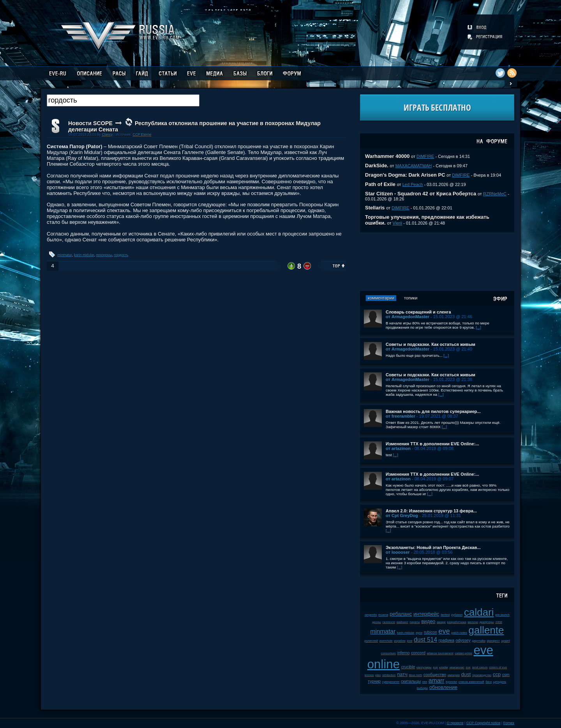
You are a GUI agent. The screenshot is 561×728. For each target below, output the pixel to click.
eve (444, 631)
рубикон (457, 615)
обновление (443, 687)
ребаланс (401, 614)
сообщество (435, 675)
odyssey (463, 640)
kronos (369, 675)
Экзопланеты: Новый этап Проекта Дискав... (433, 547)
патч (402, 674)
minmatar (65, 255)
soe (468, 667)
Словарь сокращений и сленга (418, 312)
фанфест (493, 641)
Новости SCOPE (90, 123)
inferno (404, 653)
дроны (377, 622)
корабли (400, 641)
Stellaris (375, 208)
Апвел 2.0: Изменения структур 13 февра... (431, 511)
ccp (497, 674)
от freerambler (400, 416)
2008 (499, 622)
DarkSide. (377, 166)
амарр (441, 622)
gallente (486, 630)
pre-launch (502, 615)
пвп (425, 682)
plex (378, 675)
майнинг (402, 622)
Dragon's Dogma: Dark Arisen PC (405, 175)
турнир (374, 681)
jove (409, 641)
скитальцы (411, 681)
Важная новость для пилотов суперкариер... (433, 411)
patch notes (459, 633)
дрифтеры (487, 622)
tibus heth (416, 675)
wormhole (386, 641)
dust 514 (425, 640)
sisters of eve (498, 667)
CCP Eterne (142, 135)
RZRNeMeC (495, 194)
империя (454, 675)
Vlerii (398, 223)
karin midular (84, 255)
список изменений (471, 682)
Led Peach (413, 184)
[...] (478, 327)
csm (506, 675)
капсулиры (424, 667)
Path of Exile (380, 184)
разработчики (457, 622)
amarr (437, 681)
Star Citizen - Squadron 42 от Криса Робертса (421, 194)
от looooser (398, 552)
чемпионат (457, 667)
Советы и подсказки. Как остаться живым (430, 344)
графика (446, 640)
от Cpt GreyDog (402, 515)
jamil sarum (480, 667)
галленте (389, 622)
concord (418, 653)
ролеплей (371, 641)
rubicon (430, 632)
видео (428, 621)
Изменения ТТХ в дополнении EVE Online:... (432, 444)
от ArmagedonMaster (408, 317)
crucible (408, 667)
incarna (383, 615)
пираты (415, 622)
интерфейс (426, 614)
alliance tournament (440, 653)
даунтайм (479, 641)
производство (482, 675)
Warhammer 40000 (387, 156)
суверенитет (391, 682)
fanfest (445, 615)
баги (489, 682)
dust (466, 674)
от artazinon (398, 448)
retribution (389, 675)
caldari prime (463, 653)
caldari (479, 612)
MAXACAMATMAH (414, 166)
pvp (435, 667)
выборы (423, 688)
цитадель (500, 682)
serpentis (371, 615)
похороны (104, 255)
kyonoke (451, 682)
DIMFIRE (425, 156)
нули (419, 633)
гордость (121, 255)
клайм (444, 667)
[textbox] (123, 100)
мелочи (473, 622)
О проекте (455, 723)
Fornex (509, 723)
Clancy (107, 135)
